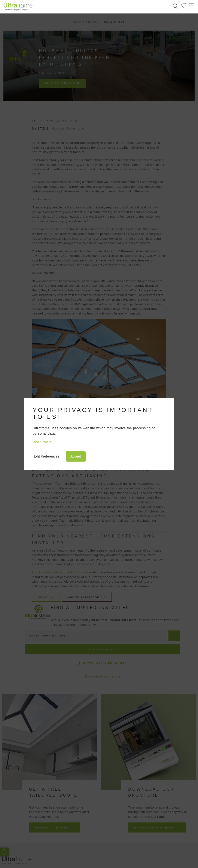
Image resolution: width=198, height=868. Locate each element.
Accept (76, 456)
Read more (42, 442)
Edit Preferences (47, 456)
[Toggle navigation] (191, 6)
